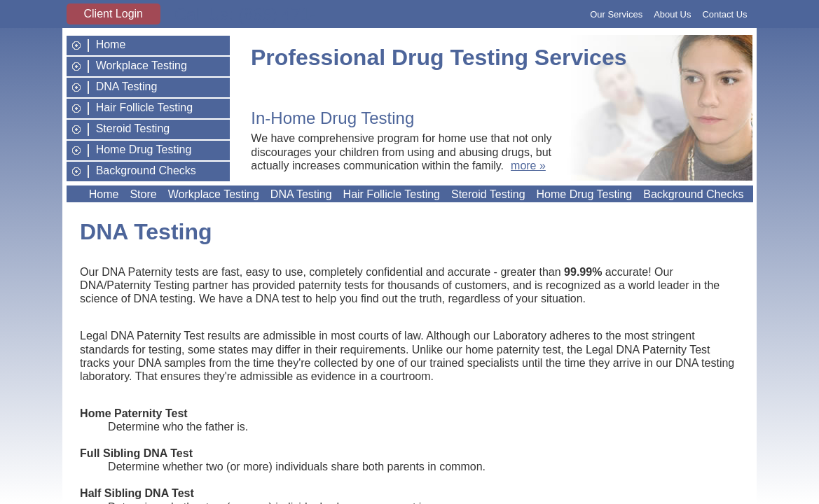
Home (111, 45)
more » (528, 166)
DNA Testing (127, 87)
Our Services (616, 14)
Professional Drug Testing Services (439, 57)
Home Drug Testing (144, 150)
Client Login (114, 14)
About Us (672, 14)
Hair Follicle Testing (144, 108)
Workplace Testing (142, 66)
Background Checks (146, 171)
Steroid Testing (133, 129)
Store (143, 194)
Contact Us (724, 14)
